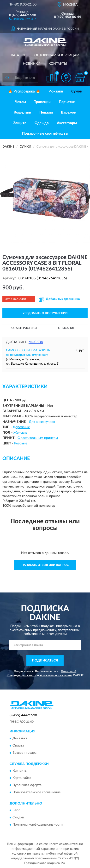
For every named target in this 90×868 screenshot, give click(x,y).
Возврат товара (24, 753)
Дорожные (21, 427)
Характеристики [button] (24, 328)
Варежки (69, 112)
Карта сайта (22, 778)
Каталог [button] (18, 55)
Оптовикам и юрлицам (57, 55)
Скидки (18, 818)
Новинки (32, 64)
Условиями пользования (56, 675)
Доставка (20, 738)
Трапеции (42, 102)
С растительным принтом (38, 438)
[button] (22, 19)
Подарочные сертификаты (45, 134)
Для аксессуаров (42, 422)
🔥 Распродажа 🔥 (24, 91)
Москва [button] (36, 342)
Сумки (77, 91)
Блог (16, 811)
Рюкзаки (56, 91)
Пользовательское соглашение (36, 792)
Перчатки (67, 102)
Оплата (18, 746)
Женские (20, 433)
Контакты (58, 64)
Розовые (21, 443)
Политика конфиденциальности (38, 825)
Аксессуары (67, 123)
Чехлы (20, 102)
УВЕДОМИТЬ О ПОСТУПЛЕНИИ (45, 313)
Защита (20, 123)
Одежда (42, 123)
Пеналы (46, 112)
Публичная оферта (27, 785)
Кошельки (22, 112)
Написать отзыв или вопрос (45, 565)
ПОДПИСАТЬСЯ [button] (45, 661)
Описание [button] (66, 328)
